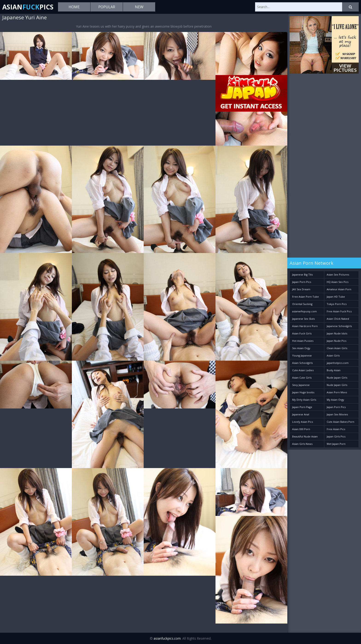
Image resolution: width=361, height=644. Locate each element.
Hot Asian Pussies (303, 341)
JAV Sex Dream (301, 289)
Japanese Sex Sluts (303, 319)
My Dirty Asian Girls (304, 400)
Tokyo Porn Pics (337, 304)
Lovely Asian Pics (303, 422)
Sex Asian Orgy (301, 348)
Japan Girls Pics (336, 436)
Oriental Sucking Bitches (302, 305)
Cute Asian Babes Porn (341, 422)
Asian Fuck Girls (302, 333)
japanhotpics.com (338, 363)
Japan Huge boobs (303, 392)
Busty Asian (334, 370)
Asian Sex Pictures (338, 275)
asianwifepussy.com (304, 311)
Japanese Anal (301, 414)
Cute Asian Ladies (303, 370)
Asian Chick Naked (338, 319)
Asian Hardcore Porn (305, 326)
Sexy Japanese (301, 385)
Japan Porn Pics (302, 282)
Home (74, 7)
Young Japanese (302, 355)
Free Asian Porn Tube (306, 297)
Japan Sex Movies (337, 414)
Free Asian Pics (336, 429)
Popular (107, 7)
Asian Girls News (302, 444)
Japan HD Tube (336, 297)
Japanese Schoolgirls (339, 326)
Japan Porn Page (302, 407)
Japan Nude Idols (337, 333)
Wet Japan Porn (336, 444)
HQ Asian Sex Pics (338, 282)
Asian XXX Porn (301, 429)
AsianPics (28, 7)
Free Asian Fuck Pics (339, 311)
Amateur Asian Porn (339, 289)
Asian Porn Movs (337, 392)
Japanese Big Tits (302, 275)
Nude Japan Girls (337, 378)
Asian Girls (333, 355)
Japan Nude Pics (336, 341)
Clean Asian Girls (337, 348)
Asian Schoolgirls (302, 363)
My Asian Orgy (335, 400)
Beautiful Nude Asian (305, 436)
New (139, 7)
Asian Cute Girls (302, 378)
